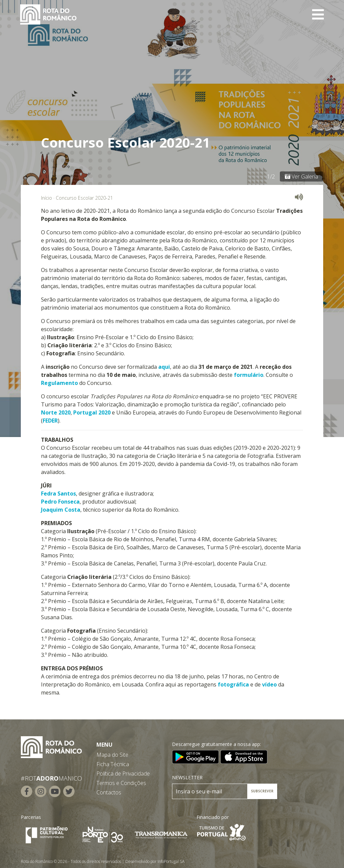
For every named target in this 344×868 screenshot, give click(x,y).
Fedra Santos (58, 494)
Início (47, 198)
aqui (164, 367)
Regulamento (59, 383)
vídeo (269, 684)
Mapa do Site (112, 755)
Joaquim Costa (61, 510)
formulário (249, 375)
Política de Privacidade (123, 774)
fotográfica (233, 684)
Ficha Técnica (113, 764)
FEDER (50, 421)
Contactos (109, 792)
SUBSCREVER (262, 791)
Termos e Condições (121, 783)
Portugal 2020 (92, 412)
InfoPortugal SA (171, 861)
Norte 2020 (56, 412)
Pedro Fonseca (60, 502)
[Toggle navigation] (318, 14)
